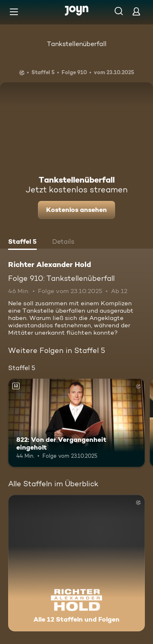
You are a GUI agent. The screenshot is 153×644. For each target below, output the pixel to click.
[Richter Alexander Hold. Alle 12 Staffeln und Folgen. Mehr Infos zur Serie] (76, 563)
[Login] (136, 11)
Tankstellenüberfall (77, 44)
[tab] (22, 243)
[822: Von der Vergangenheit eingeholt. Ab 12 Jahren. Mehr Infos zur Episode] (76, 423)
